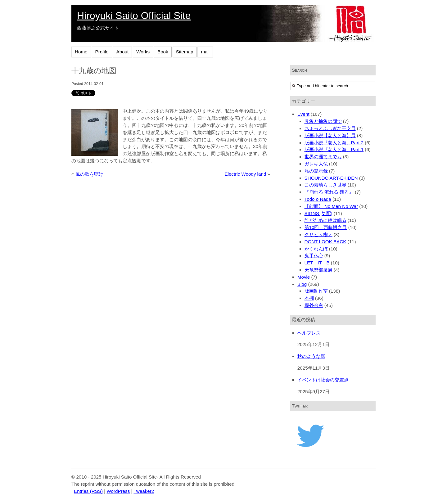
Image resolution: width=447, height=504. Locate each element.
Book (163, 52)
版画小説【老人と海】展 (330, 135)
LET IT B (317, 263)
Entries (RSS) (88, 491)
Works (143, 52)
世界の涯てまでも (323, 157)
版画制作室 (316, 291)
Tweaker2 (144, 491)
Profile (102, 52)
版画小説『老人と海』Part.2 (334, 143)
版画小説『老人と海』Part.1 (334, 149)
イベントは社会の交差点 (323, 380)
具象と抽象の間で (323, 121)
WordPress (118, 491)
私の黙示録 (316, 171)
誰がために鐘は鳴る (325, 220)
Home (81, 52)
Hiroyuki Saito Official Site (134, 16)
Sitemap (185, 52)
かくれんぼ (316, 249)
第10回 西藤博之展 (326, 227)
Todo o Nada (318, 199)
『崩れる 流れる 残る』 (329, 192)
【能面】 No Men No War (331, 206)
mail (205, 52)
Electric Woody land (245, 174)
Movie (304, 277)
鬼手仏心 (314, 256)
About (123, 52)
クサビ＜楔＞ (318, 234)
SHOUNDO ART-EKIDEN (331, 178)
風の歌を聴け (89, 174)
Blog (302, 284)
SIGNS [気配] (318, 213)
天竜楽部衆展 (318, 270)
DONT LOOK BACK (325, 242)
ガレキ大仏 (316, 164)
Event (303, 114)
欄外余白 (314, 305)
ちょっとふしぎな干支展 (330, 128)
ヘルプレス (309, 333)
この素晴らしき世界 (325, 185)
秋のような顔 (311, 356)
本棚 (309, 298)
